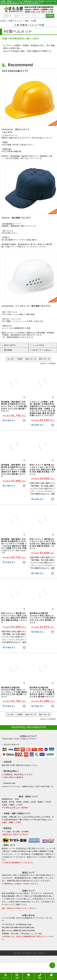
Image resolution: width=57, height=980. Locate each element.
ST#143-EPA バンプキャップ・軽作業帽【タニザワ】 (26, 306)
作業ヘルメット (15, 21)
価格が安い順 (31, 359)
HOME (3, 21)
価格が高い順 (44, 359)
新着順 (20, 359)
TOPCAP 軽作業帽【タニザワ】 (17, 218)
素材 (27, 21)
